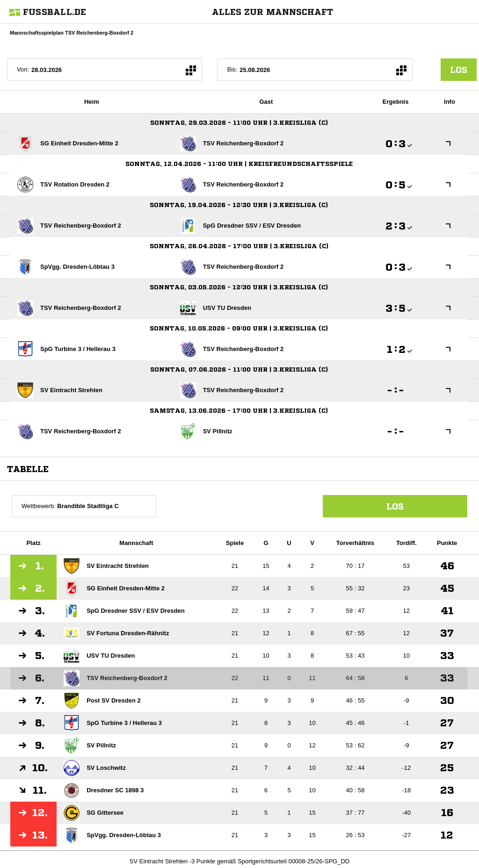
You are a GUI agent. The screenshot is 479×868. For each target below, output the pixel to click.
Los (395, 506)
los (459, 70)
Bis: (232, 69)
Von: (23, 69)
